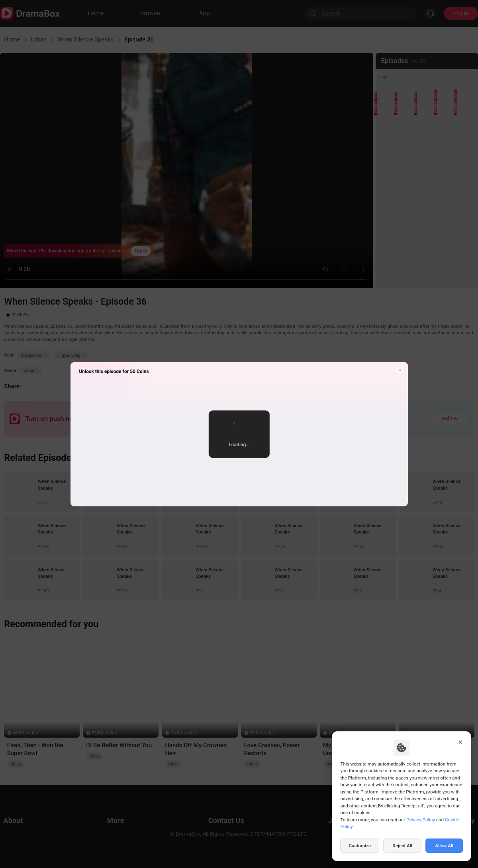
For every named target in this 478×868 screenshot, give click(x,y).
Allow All (445, 846)
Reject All (402, 846)
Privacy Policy (421, 820)
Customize (360, 846)
